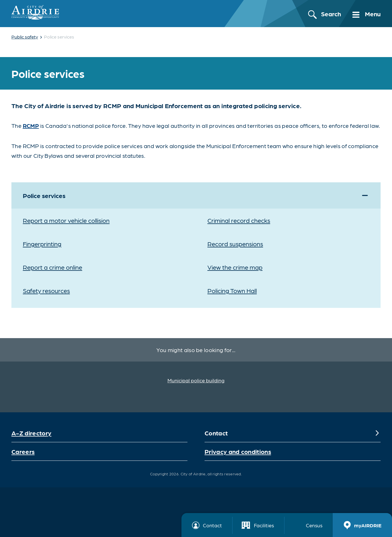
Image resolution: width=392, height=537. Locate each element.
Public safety (25, 37)
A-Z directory (31, 433)
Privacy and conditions (238, 451)
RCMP (31, 126)
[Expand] (365, 195)
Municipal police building (196, 380)
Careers (23, 451)
